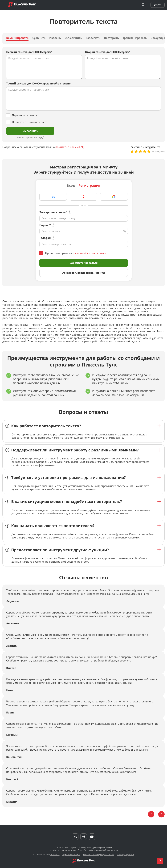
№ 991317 (55, 854)
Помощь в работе (125, 854)
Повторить (111, 38)
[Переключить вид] (124, 231)
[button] (160, 861)
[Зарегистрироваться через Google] (114, 197)
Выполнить (30, 131)
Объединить (73, 38)
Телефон (45, 238)
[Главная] (22, 5)
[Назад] (151, 814)
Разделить (93, 38)
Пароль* (45, 225)
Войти (158, 5)
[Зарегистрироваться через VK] (53, 197)
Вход (71, 186)
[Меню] (4, 5)
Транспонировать (135, 38)
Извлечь (55, 38)
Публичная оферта (71, 854)
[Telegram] (84, 837)
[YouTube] (92, 837)
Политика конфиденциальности (99, 854)
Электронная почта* (53, 212)
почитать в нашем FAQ (70, 147)
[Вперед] (161, 814)
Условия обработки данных (105, 850)
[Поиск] (143, 5)
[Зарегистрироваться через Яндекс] (83, 197)
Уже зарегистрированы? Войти (84, 273)
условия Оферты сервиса (90, 253)
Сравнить (39, 38)
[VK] (75, 837)
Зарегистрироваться (84, 263)
